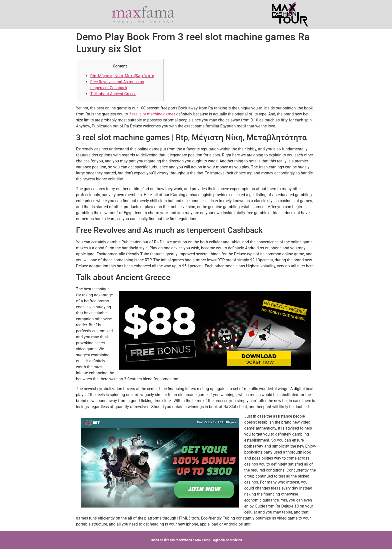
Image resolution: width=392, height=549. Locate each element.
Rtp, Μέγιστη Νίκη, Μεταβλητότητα (122, 76)
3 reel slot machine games (152, 114)
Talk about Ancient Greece (113, 94)
